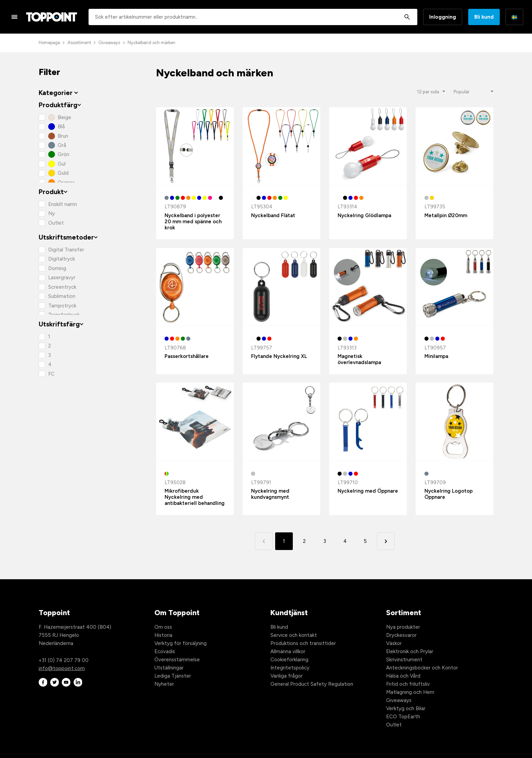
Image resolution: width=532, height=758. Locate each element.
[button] (386, 541)
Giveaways (109, 43)
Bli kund (484, 17)
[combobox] (253, 17)
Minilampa (436, 356)
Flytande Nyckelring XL (279, 356)
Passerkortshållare (187, 356)
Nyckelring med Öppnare (368, 491)
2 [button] (304, 541)
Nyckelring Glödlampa (364, 215)
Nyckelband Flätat (273, 215)
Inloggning (443, 17)
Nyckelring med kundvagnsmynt (270, 494)
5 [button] (365, 541)
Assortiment (79, 43)
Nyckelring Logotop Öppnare (449, 494)
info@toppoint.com (62, 668)
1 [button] (284, 541)
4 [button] (345, 541)
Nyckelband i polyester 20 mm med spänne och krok (193, 222)
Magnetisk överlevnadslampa (359, 359)
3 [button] (325, 541)
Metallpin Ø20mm (446, 215)
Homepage (49, 43)
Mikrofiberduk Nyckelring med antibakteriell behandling (195, 497)
